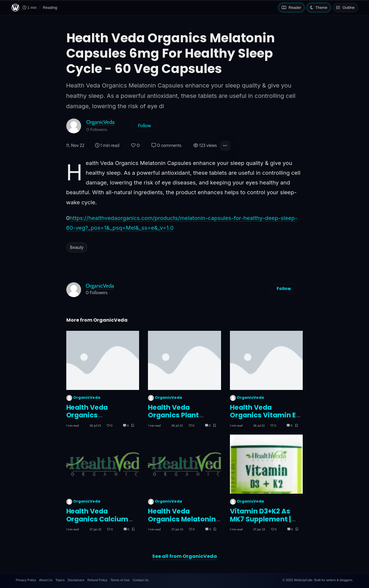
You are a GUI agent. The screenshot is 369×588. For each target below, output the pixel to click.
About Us (46, 580)
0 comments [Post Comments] (166, 145)
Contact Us (141, 580)
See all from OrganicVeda (184, 556)
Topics (60, 580)
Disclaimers (76, 580)
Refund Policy (97, 580)
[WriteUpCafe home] (15, 8)
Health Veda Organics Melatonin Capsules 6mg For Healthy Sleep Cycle (182, 523)
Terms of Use (120, 580)
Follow (144, 125)
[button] (225, 146)
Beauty (77, 247)
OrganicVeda (101, 122)
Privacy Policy (26, 580)
